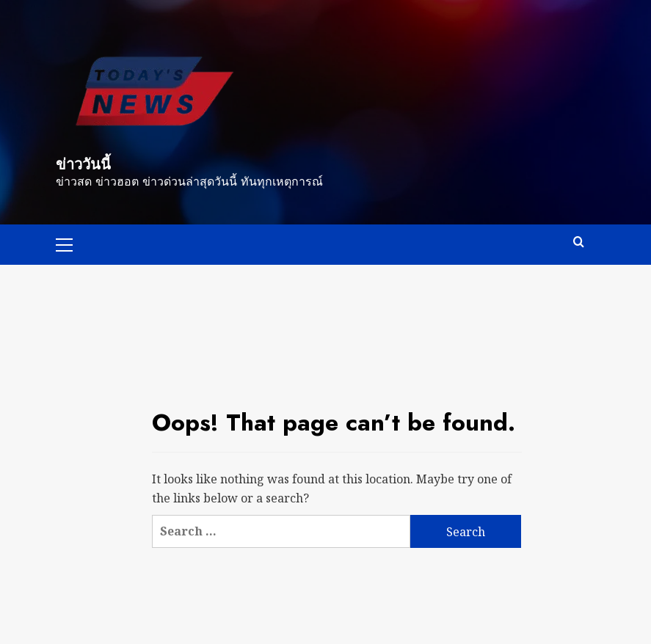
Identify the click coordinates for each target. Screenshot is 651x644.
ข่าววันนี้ (83, 165)
